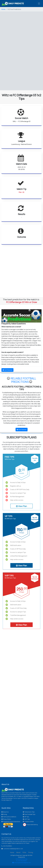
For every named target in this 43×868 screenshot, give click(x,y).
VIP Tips (26, 817)
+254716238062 (22, 861)
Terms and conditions (9, 817)
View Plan (21, 506)
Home (3, 9)
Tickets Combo (28, 822)
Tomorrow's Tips (29, 812)
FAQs (24, 852)
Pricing (4, 814)
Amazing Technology (22, 859)
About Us (5, 812)
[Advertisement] (21, 30)
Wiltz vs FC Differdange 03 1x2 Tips (21, 97)
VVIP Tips (26, 819)
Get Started (7, 370)
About (18, 852)
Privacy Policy (6, 819)
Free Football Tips (29, 814)
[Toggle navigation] (39, 4)
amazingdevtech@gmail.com (22, 863)
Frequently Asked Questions (11, 822)
